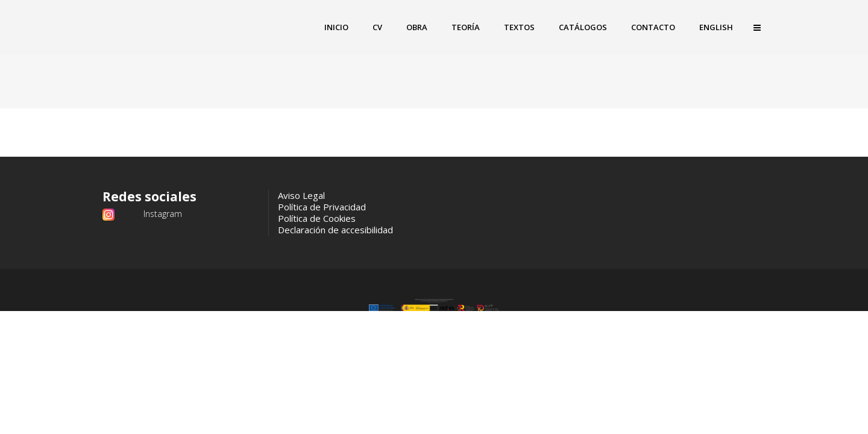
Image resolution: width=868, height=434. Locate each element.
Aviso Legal (301, 195)
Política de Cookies (317, 218)
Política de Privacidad (322, 207)
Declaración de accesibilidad (335, 230)
